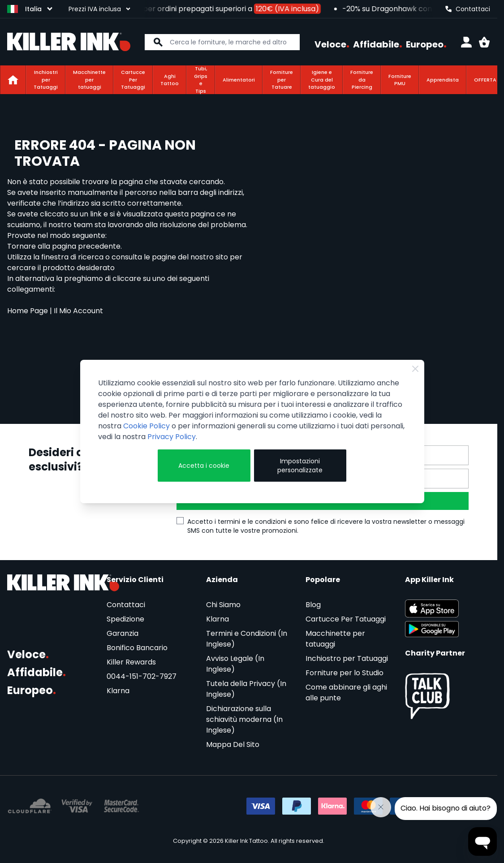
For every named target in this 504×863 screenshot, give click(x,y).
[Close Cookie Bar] (415, 369)
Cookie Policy (146, 426)
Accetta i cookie (204, 466)
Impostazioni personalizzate (300, 466)
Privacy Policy (172, 437)
